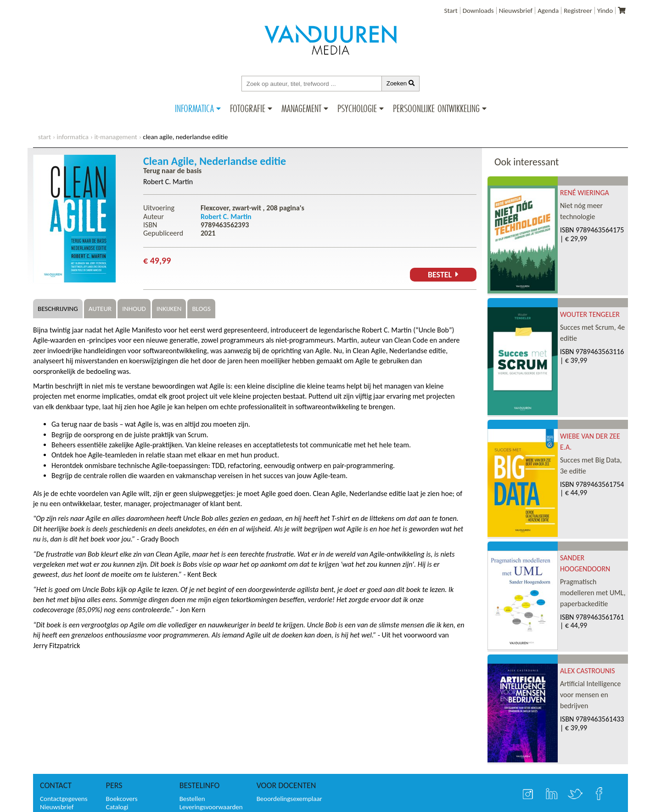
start (45, 137)
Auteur (100, 309)
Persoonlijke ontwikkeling (436, 108)
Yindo (605, 11)
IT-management (115, 137)
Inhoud (134, 309)
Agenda (548, 11)
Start (451, 11)
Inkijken (169, 309)
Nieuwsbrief (516, 11)
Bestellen (192, 799)
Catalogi (117, 807)
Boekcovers (122, 799)
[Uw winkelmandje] (622, 11)
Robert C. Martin (168, 182)
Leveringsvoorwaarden (211, 807)
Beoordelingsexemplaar (289, 799)
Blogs (201, 309)
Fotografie (248, 108)
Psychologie (357, 108)
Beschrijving (58, 309)
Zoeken (401, 83)
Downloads (478, 11)
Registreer (578, 11)
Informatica (194, 108)
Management (301, 108)
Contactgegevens (64, 799)
